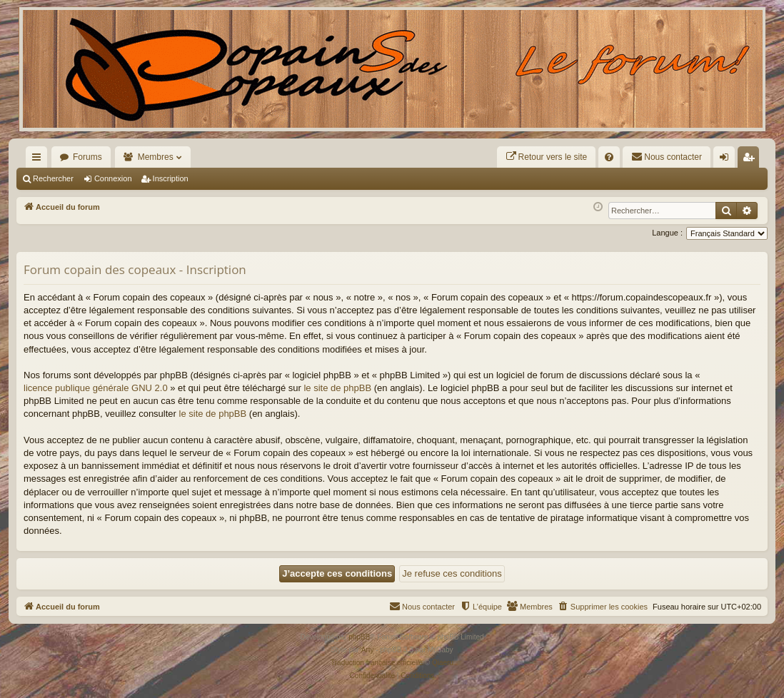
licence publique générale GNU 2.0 (96, 388)
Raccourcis (39, 160)
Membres (156, 157)
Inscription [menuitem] (752, 160)
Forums (87, 157)
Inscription (171, 178)
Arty (368, 650)
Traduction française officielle (377, 663)
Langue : (667, 233)
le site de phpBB (337, 388)
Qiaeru (443, 663)
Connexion (113, 178)
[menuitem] (547, 157)
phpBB (359, 637)
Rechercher (53, 178)
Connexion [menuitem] (727, 160)
